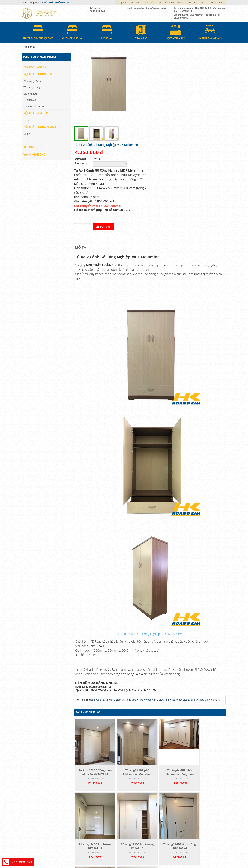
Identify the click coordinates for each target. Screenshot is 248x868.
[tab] (81, 173)
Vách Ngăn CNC (34, 154)
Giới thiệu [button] (136, 3)
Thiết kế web (173, 856)
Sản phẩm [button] (150, 3)
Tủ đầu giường (32, 87)
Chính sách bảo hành (191, 830)
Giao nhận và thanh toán (141, 820)
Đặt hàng (180, 152)
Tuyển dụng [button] (217, 3)
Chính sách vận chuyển (192, 820)
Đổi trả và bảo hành (138, 825)
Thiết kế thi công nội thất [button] (172, 3)
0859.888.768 (21, 862)
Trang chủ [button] (122, 3)
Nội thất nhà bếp (36, 113)
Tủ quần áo (30, 100)
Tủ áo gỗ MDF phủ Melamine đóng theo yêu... (131, 702)
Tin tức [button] (193, 3)
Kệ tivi (27, 134)
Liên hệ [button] (203, 3)
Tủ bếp (27, 120)
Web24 (183, 856)
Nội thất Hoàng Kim (156, 856)
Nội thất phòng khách (40, 127)
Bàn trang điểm (32, 81)
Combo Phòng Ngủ (34, 106)
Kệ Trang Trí (32, 147)
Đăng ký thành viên (138, 830)
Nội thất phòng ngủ (38, 74)
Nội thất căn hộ (35, 66)
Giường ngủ (30, 93)
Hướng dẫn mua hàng (140, 814)
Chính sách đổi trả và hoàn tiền (197, 825)
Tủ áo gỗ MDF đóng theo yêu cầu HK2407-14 (93, 702)
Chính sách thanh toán (192, 814)
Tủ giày (27, 140)
